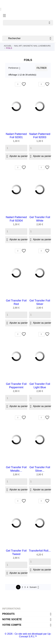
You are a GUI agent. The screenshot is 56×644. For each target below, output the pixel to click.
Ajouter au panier (16, 156)
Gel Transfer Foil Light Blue (40, 385)
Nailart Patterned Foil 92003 (40, 136)
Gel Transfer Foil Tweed (16, 552)
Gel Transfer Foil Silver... (40, 469)
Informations (11, 609)
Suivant (35, 587)
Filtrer (42, 68)
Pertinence (13, 68)
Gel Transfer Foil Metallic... (16, 469)
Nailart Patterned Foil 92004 (16, 219)
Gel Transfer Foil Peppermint (16, 385)
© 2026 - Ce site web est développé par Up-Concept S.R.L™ (28, 635)
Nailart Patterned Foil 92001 (16, 136)
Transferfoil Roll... (40, 551)
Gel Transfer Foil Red (16, 302)
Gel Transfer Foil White (40, 219)
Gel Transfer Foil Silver (40, 302)
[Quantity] (16, 148)
